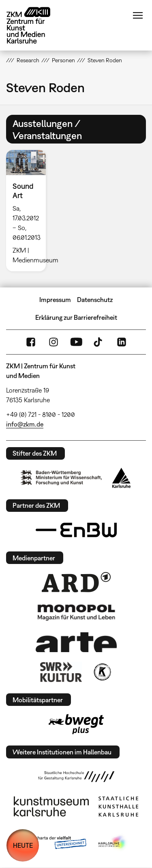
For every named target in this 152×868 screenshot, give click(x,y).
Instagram (54, 342)
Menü (138, 15)
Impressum (55, 300)
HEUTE (23, 845)
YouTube (76, 342)
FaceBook (31, 342)
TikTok (99, 342)
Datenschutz (95, 300)
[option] (29, 210)
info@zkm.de (25, 424)
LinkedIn (122, 342)
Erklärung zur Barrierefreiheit (76, 317)
